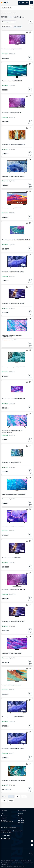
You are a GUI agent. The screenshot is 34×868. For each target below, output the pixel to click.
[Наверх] (31, 854)
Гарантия (21, 822)
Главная (21, 814)
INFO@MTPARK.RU (6, 839)
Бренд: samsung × (7, 26)
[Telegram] (32, 841)
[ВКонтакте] (32, 845)
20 (4, 801)
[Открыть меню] (31, 3)
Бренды (21, 818)
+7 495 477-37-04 (6, 836)
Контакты (4, 818)
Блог (2, 814)
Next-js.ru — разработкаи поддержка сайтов (13, 866)
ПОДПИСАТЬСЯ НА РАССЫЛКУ (10, 828)
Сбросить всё (17, 26)
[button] (17, 8)
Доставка (21, 820)
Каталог (4, 13)
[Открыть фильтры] (31, 22)
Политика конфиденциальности (7, 821)
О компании (4, 816)
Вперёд (11, 801)
